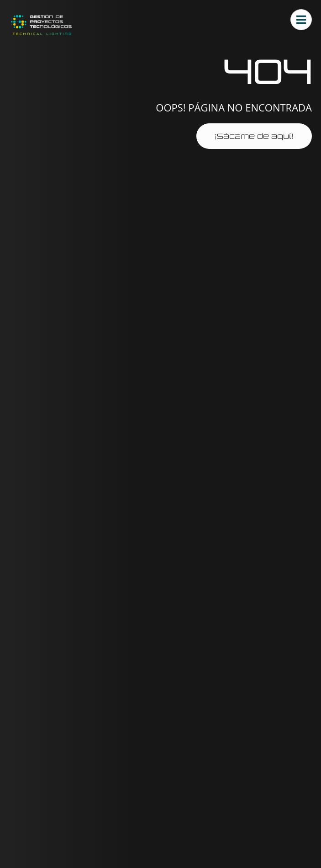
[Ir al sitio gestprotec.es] (41, 25)
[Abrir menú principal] (301, 20)
